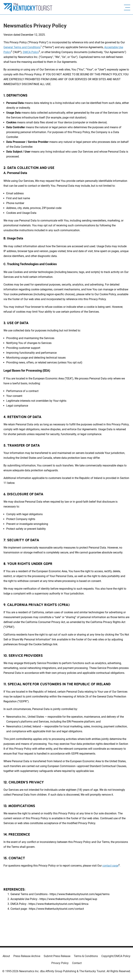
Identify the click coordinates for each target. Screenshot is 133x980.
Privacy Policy (60, 963)
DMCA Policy (31, 52)
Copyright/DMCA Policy (116, 956)
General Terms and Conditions (22, 47)
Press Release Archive (27, 956)
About (6, 956)
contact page (110, 866)
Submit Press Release (57, 956)
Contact (77, 963)
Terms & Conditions (86, 956)
